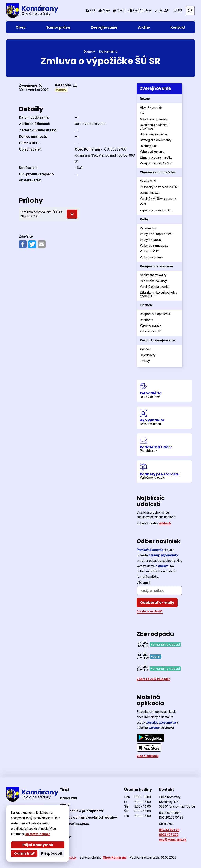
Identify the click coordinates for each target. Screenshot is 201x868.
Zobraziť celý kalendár (153, 679)
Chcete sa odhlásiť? (150, 611)
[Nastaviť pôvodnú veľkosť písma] (161, 11)
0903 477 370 (169, 835)
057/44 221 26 (169, 830)
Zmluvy (61, 90)
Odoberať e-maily (157, 602)
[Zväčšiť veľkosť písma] (166, 11)
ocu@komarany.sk (173, 839)
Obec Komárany (115, 858)
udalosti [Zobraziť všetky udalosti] (165, 523)
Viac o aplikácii (148, 756)
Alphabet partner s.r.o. (60, 858)
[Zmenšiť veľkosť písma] (157, 11)
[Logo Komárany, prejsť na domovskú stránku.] (32, 11)
